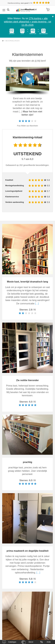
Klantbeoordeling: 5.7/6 (20, 3)
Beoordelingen (12, 41)
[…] (37, 304)
